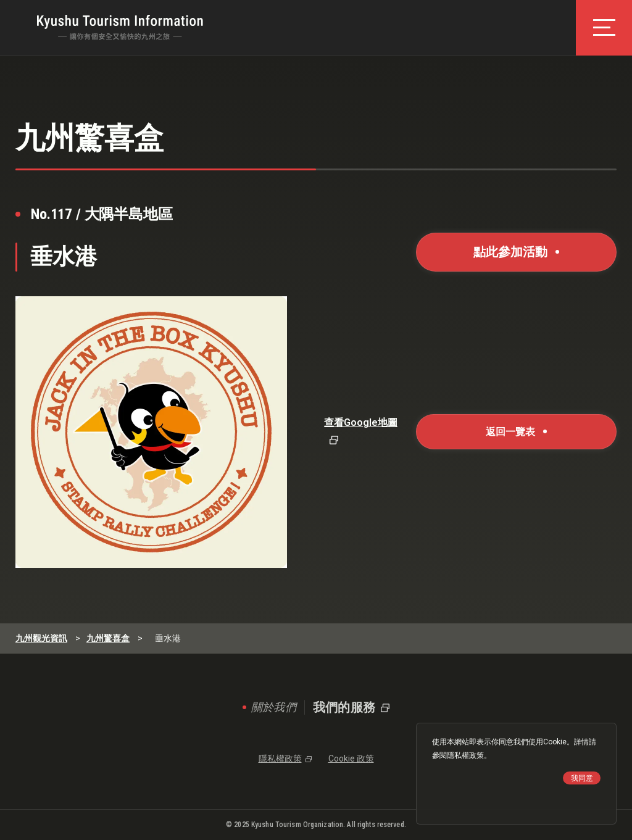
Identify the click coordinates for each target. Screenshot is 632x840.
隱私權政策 (465, 755)
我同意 (582, 778)
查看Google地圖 (361, 422)
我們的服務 (344, 707)
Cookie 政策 (351, 759)
